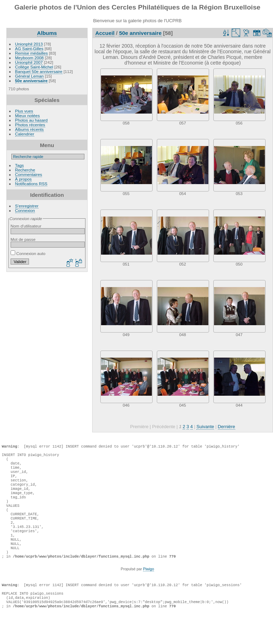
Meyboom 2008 (29, 58)
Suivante (205, 427)
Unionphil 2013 (29, 44)
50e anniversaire (31, 81)
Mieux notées (28, 116)
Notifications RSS (31, 184)
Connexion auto (28, 253)
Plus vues (24, 111)
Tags (20, 165)
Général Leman (29, 76)
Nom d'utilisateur (26, 226)
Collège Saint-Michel (34, 67)
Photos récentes (30, 125)
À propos (23, 179)
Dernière (227, 427)
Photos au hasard (31, 120)
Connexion (25, 210)
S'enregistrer (27, 206)
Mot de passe (23, 239)
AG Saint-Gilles (29, 48)
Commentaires (29, 174)
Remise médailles (32, 53)
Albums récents (29, 129)
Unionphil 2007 (29, 62)
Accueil (105, 33)
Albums (47, 33)
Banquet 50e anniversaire (39, 71)
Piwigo (149, 590)
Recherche (25, 170)
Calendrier (25, 134)
